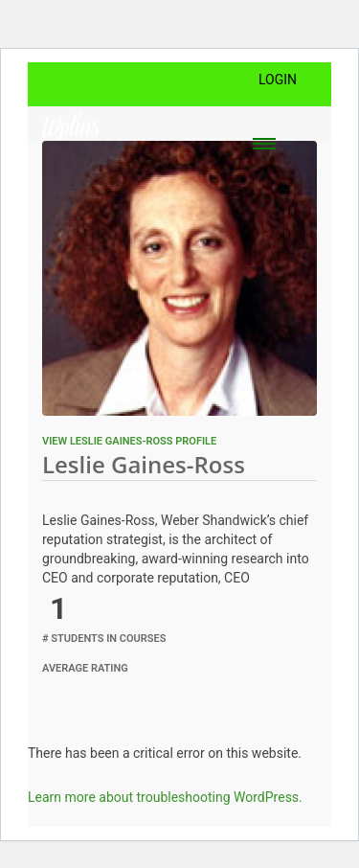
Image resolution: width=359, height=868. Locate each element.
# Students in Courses (104, 639)
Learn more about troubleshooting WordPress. (165, 797)
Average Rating (85, 668)
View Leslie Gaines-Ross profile (129, 441)
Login (278, 80)
